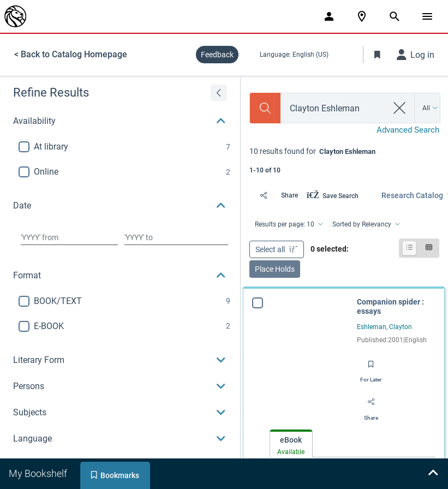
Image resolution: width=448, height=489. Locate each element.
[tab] (291, 444)
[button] (120, 121)
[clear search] (400, 108)
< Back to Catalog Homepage (71, 54)
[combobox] (334, 108)
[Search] (265, 108)
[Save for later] (371, 368)
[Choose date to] (176, 237)
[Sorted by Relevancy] (365, 224)
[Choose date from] (69, 237)
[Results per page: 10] (288, 224)
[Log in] (416, 55)
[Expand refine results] (219, 93)
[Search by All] (430, 108)
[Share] (276, 195)
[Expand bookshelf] (433, 474)
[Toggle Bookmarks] (378, 55)
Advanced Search (408, 130)
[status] (344, 160)
